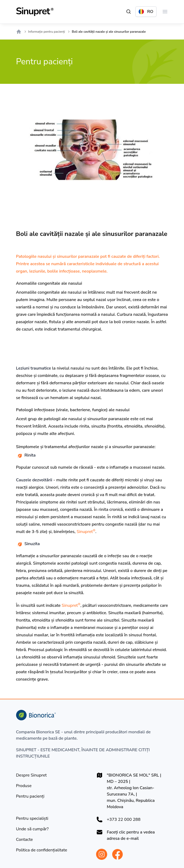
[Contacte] (25, 840)
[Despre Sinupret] (31, 775)
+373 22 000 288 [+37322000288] (124, 819)
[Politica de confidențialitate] (42, 850)
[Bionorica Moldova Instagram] (102, 854)
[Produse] (24, 786)
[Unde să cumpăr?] (32, 829)
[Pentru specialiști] (32, 818)
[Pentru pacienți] (30, 796)
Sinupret (86, 532)
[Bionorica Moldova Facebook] (117, 854)
